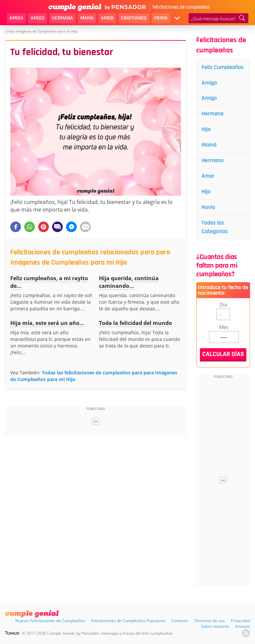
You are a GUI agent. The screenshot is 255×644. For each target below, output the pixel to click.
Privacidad (240, 621)
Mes (224, 327)
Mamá (209, 145)
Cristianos (134, 18)
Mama (87, 18)
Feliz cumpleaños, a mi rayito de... (49, 282)
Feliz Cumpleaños (223, 67)
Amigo (38, 18)
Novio (208, 207)
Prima (161, 18)
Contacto (180, 621)
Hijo (206, 192)
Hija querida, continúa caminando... (129, 282)
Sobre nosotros (215, 626)
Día (223, 304)
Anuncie (243, 626)
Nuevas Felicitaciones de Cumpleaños (50, 621)
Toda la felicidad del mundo (135, 323)
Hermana (62, 18)
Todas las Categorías (215, 227)
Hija (206, 129)
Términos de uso (209, 621)
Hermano (212, 160)
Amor (107, 18)
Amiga (16, 18)
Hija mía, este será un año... (47, 323)
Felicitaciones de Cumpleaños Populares (128, 621)
